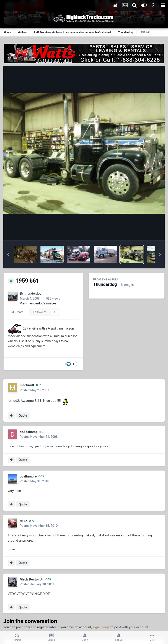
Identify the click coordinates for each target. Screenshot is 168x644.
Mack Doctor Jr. (32, 579)
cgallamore (28, 476)
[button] (8, 254)
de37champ (29, 432)
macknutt (27, 385)
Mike (23, 521)
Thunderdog (105, 284)
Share (17, 312)
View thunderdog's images (38, 303)
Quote (23, 416)
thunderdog (33, 294)
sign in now (101, 627)
